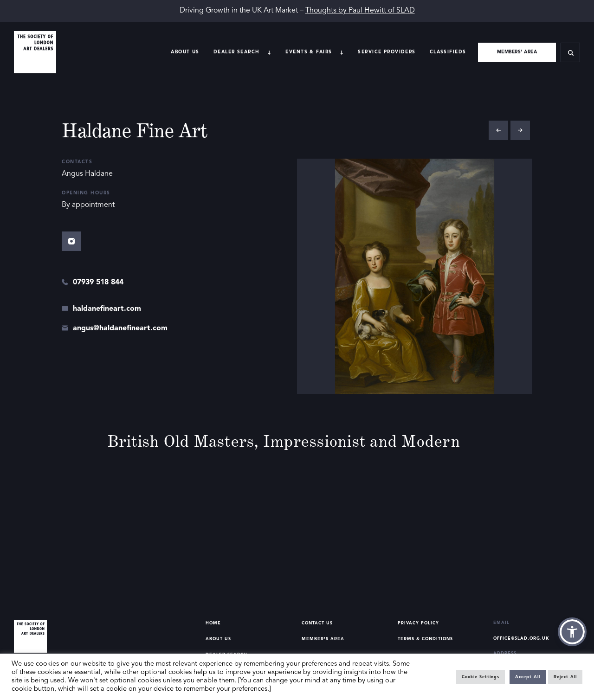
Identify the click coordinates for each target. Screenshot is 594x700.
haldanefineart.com (107, 309)
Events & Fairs (309, 52)
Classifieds (448, 52)
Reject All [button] (565, 677)
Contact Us (317, 623)
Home (213, 623)
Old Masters (209, 441)
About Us (185, 52)
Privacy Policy (418, 623)
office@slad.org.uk (521, 639)
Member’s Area (323, 639)
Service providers (387, 52)
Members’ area (517, 52)
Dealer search (237, 52)
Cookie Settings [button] (481, 677)
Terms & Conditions (425, 639)
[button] (572, 632)
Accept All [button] (528, 677)
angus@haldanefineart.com (120, 328)
